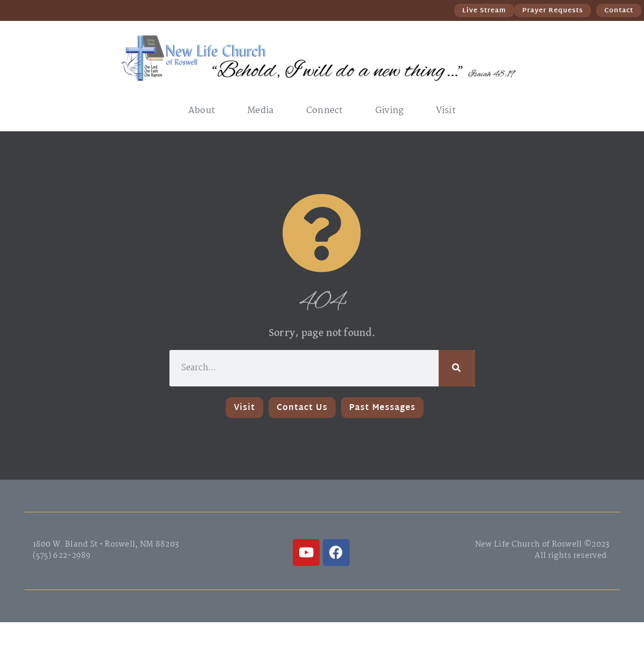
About (202, 111)
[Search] (457, 368)
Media (261, 111)
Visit (446, 111)
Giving (390, 111)
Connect (325, 111)
